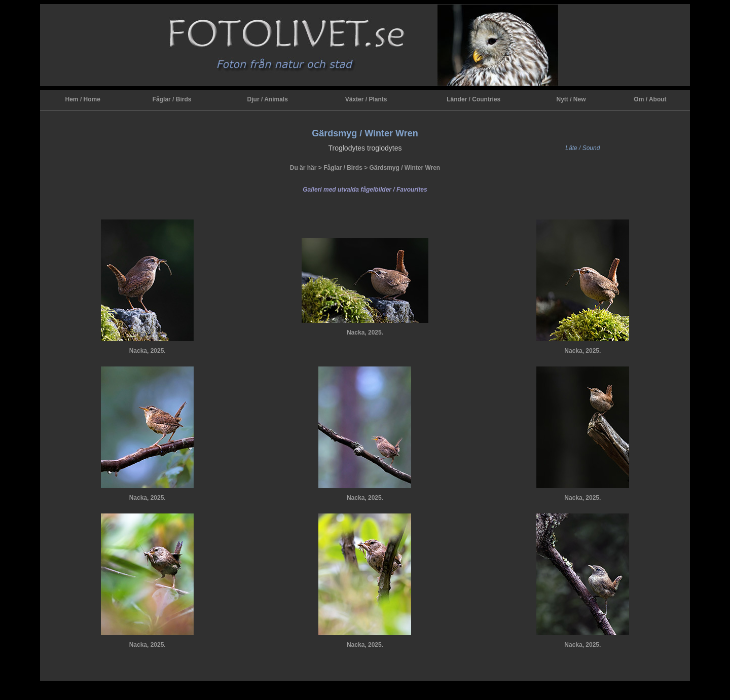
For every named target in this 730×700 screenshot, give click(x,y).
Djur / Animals (268, 99)
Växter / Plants (366, 99)
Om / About (650, 99)
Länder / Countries (473, 99)
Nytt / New (571, 99)
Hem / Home (83, 99)
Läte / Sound (582, 148)
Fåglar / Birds (172, 99)
